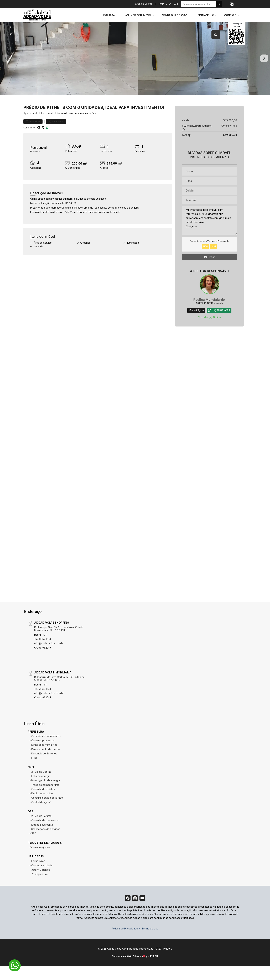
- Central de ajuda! (40, 815)
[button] (232, 4)
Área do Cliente (144, 4)
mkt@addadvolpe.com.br (49, 656)
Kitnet (42, 126)
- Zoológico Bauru (40, 886)
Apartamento (31, 126)
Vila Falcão (54, 126)
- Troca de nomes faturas (44, 797)
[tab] (216, 35)
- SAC (33, 846)
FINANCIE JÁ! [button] (206, 15)
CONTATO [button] (231, 15)
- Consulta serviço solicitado (46, 810)
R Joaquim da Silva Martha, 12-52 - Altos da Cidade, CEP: (59, 691)
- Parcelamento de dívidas (45, 762)
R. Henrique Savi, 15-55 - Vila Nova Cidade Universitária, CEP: (59, 641)
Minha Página (196, 323)
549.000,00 (230, 133)
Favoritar (33, 134)
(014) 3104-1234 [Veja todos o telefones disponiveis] (169, 4)
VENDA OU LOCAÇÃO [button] (175, 15)
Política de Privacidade (125, 942)
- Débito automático (41, 806)
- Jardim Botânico (40, 882)
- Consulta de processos (44, 833)
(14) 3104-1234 (43, 651)
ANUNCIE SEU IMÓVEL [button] (139, 15)
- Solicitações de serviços (45, 841)
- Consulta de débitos (42, 801)
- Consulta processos (42, 753)
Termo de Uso (150, 942)
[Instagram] (135, 911)
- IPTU (33, 770)
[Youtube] (144, 911)
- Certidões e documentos (45, 748)
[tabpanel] (135, 65)
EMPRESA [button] (109, 15)
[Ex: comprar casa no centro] (199, 4)
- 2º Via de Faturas (40, 828)
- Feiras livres (37, 873)
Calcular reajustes (40, 860)
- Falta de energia (40, 788)
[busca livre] (219, 4)
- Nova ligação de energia (45, 793)
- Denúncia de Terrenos (43, 766)
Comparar (56, 134)
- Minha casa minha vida (43, 757)
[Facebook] (126, 911)
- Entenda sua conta (41, 837)
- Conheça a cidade (41, 878)
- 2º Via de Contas (40, 784)
